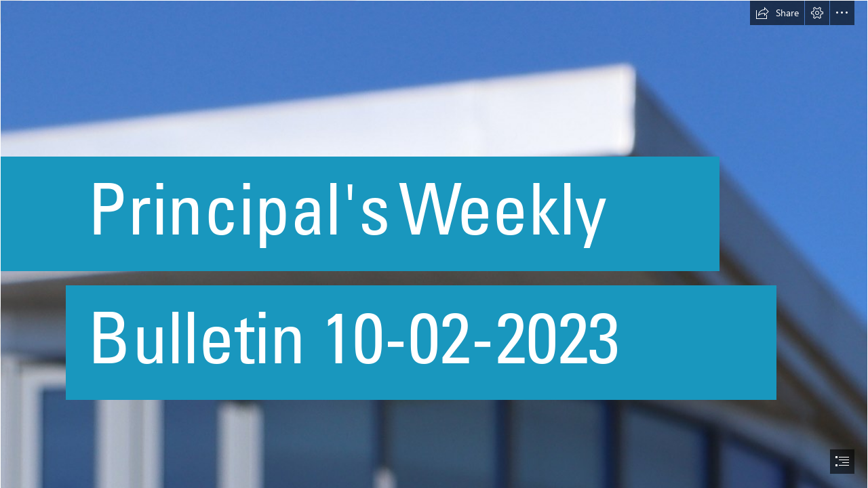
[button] (777, 13)
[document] (434, 244)
